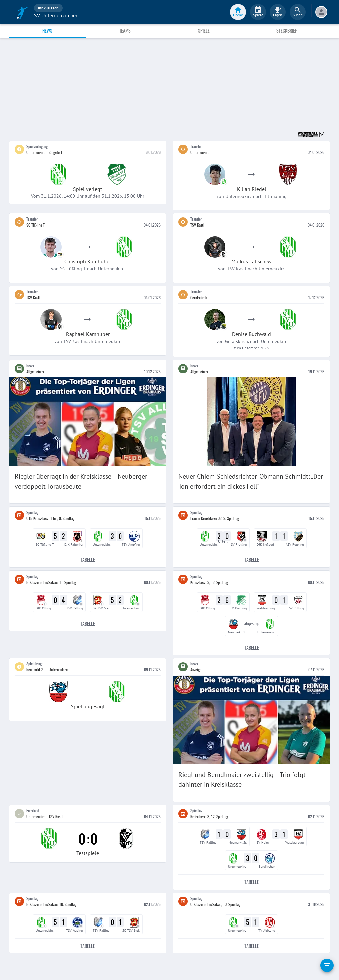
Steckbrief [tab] (287, 31)
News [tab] (47, 31)
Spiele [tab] (204, 31)
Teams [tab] (125, 31)
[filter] (327, 965)
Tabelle (88, 560)
